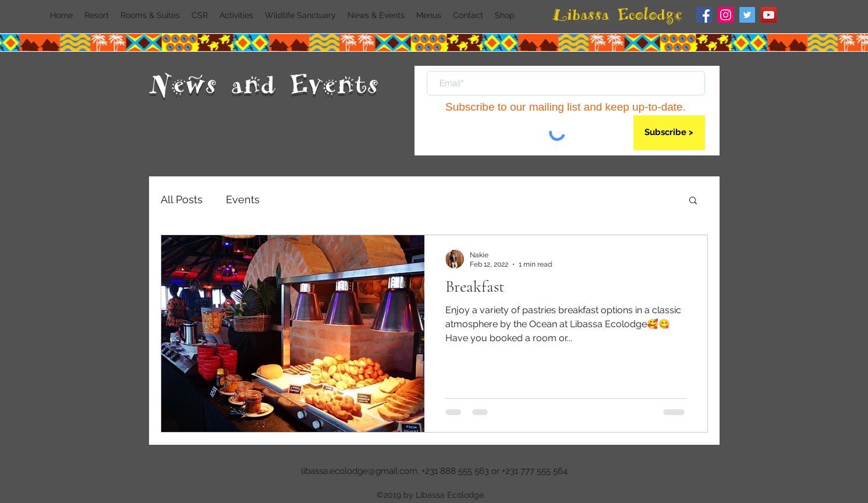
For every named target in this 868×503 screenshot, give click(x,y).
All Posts (182, 199)
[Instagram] (726, 15)
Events (243, 199)
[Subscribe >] (669, 133)
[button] (693, 201)
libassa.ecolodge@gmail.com (359, 471)
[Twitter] (747, 15)
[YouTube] (769, 15)
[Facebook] (704, 15)
